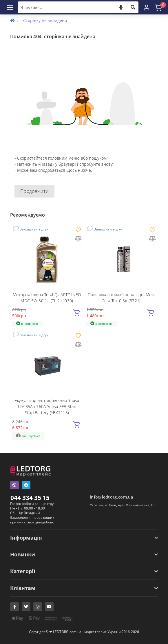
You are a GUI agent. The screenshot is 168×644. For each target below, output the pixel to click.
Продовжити (34, 191)
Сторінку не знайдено (45, 20)
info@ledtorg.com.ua (112, 497)
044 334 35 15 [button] (30, 498)
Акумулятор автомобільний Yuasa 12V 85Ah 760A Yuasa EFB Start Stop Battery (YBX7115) (47, 406)
